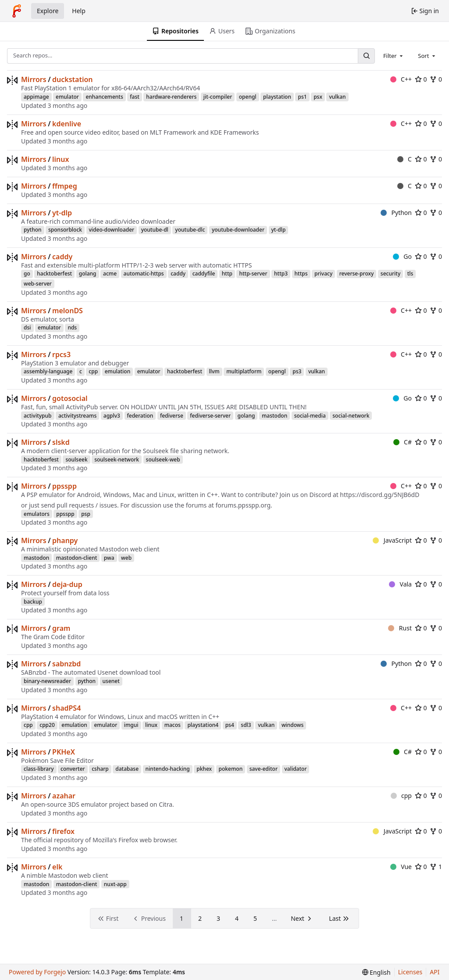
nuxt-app (115, 884)
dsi (27, 327)
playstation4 (203, 725)
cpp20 (47, 725)
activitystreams (77, 416)
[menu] (376, 972)
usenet (111, 681)
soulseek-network (117, 460)
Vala (400, 584)
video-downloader (112, 230)
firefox (63, 831)
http (227, 274)
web (126, 558)
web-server (38, 284)
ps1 (302, 97)
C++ (401, 79)
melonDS (68, 311)
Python (396, 213)
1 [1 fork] (436, 867)
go (27, 274)
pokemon (231, 769)
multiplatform (244, 371)
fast (135, 97)
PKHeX (64, 752)
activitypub (38, 416)
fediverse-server (210, 416)
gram (61, 628)
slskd (61, 442)
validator (296, 769)
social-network (351, 416)
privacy (323, 274)
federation (140, 416)
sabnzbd (66, 664)
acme (110, 274)
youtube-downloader (238, 230)
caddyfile (204, 274)
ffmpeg (65, 186)
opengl (248, 97)
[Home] (17, 11)
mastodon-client (77, 558)
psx (318, 97)
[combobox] (394, 56)
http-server (253, 274)
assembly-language (48, 371)
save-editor (264, 769)
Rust (400, 628)
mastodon (274, 416)
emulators (37, 514)
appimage (36, 97)
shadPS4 (66, 708)
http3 (281, 274)
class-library (39, 769)
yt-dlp (62, 213)
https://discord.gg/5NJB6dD (380, 495)
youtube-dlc (190, 230)
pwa (109, 558)
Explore (48, 11)
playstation (277, 97)
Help (79, 11)
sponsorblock (65, 230)
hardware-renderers (171, 97)
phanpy (65, 540)
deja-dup (67, 584)
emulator (67, 97)
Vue (401, 867)
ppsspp (64, 486)
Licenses (410, 972)
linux (61, 159)
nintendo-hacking (168, 769)
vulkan (337, 97)
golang (88, 274)
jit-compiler (218, 97)
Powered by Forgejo (37, 972)
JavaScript (392, 540)
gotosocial (70, 398)
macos (173, 725)
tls (410, 274)
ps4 (230, 725)
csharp (100, 769)
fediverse (172, 416)
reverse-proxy (357, 274)
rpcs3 (61, 354)
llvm (214, 371)
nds (72, 327)
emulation (118, 371)
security (390, 274)
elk (57, 867)
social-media (310, 416)
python (33, 230)
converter (73, 769)
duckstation (73, 79)
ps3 (297, 371)
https (301, 274)
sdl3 (246, 725)
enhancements (104, 97)
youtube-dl (155, 230)
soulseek (76, 460)
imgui (131, 725)
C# (403, 442)
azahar (64, 796)
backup (33, 602)
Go (402, 256)
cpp (93, 371)
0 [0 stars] (421, 79)
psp (86, 514)
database (127, 769)
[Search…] (366, 56)
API (435, 972)
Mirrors (34, 79)
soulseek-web (163, 460)
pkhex (204, 769)
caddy (62, 257)
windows (293, 725)
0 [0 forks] (436, 79)
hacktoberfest (54, 274)
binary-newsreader (47, 681)
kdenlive (67, 124)
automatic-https (144, 274)
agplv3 (112, 416)
